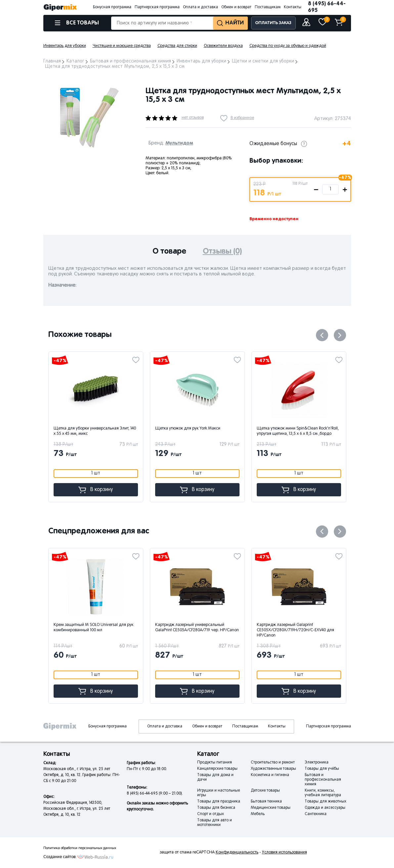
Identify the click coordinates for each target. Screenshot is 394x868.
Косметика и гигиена (270, 775)
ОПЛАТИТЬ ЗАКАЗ (273, 23)
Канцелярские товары (217, 769)
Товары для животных (326, 802)
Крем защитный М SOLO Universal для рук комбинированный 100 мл (150, 628)
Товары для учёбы (322, 769)
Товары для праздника (219, 802)
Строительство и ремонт (273, 763)
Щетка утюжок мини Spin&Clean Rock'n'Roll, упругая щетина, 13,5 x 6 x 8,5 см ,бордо (321, 431)
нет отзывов (193, 118)
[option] (89, 118)
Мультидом (179, 143)
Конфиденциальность (237, 852)
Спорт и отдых (211, 814)
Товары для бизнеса (216, 808)
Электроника (317, 763)
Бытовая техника (266, 802)
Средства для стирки (177, 46)
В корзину (119, 490)
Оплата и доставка (200, 7)
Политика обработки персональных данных (80, 848)
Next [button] (340, 335)
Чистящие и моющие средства (122, 46)
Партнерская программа (157, 7)
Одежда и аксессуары (325, 808)
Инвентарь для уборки (65, 46)
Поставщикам (268, 7)
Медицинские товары (271, 808)
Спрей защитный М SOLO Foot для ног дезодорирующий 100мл (44, 628)
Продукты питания (215, 763)
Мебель (258, 814)
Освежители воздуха (223, 46)
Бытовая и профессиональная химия (323, 780)
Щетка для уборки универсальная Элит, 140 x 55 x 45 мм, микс (118, 431)
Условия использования (285, 852)
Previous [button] (322, 335)
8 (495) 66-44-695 (327, 7)
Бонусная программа (112, 7)
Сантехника (316, 814)
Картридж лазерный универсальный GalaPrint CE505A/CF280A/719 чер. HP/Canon (253, 628)
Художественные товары (273, 769)
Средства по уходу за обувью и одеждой (288, 46)
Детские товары (265, 791)
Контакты (293, 7)
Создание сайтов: (60, 857)
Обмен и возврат (236, 7)
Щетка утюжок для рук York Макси (211, 429)
